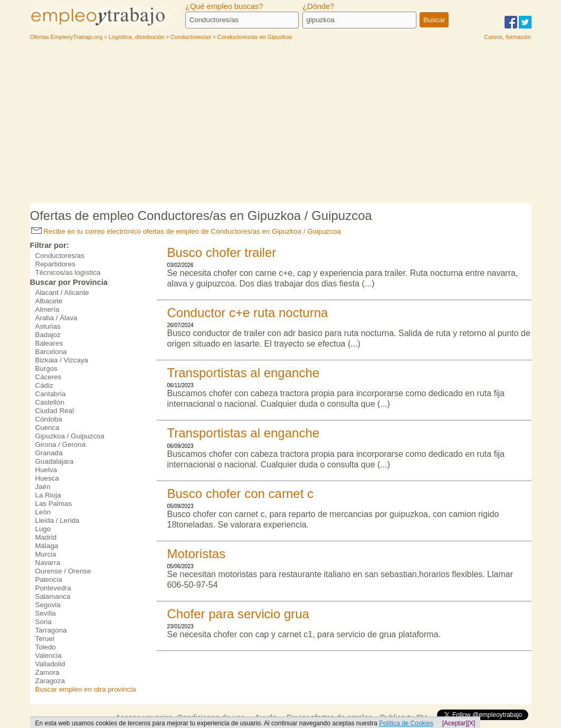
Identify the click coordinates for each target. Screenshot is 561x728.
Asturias (48, 326)
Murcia (46, 554)
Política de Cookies (406, 723)
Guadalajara (55, 461)
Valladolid (50, 664)
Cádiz (44, 385)
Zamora (47, 672)
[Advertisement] (281, 124)
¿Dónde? (318, 6)
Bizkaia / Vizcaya (62, 360)
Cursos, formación (507, 37)
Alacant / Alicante (62, 293)
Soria (44, 622)
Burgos (46, 368)
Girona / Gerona (61, 444)
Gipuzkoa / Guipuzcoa (70, 436)
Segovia (48, 605)
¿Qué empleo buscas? (224, 6)
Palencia (49, 579)
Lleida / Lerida (58, 520)
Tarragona (51, 630)
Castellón (50, 402)
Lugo (43, 529)
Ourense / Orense (63, 571)
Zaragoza (50, 681)
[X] (472, 723)
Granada (49, 453)
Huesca (47, 478)
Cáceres (49, 377)
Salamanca (53, 596)
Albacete (49, 301)
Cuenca (47, 428)
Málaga (47, 546)
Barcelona (51, 352)
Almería (47, 309)
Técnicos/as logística (68, 272)
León (43, 512)
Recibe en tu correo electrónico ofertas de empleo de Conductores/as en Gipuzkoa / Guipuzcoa (186, 231)
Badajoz (48, 335)
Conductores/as (60, 256)
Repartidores (55, 264)
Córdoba (49, 419)
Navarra (48, 563)
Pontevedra (53, 588)
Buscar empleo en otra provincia (86, 689)
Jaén (43, 487)
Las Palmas (54, 504)
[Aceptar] (455, 723)
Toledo (46, 647)
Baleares (49, 343)
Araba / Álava (56, 318)
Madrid (46, 537)
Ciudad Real (55, 411)
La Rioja (48, 495)
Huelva (46, 470)
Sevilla (46, 613)
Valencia (49, 655)
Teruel (45, 639)
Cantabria (51, 394)
